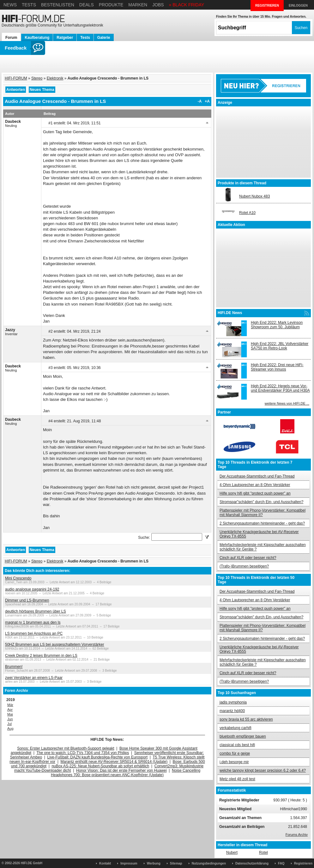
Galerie (104, 38)
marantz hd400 (232, 711)
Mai (10, 714)
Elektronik (55, 78)
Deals (87, 5)
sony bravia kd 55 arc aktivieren (246, 719)
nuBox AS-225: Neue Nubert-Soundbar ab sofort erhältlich (100, 766)
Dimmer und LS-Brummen (27, 600)
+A (207, 101)
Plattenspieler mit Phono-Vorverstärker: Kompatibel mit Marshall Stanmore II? (263, 513)
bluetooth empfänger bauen (243, 736)
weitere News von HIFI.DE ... (287, 403)
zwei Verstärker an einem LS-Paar (34, 678)
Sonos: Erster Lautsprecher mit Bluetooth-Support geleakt (66, 748)
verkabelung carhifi (235, 728)
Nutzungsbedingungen (209, 863)
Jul (9, 724)
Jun (10, 719)
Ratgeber (65, 38)
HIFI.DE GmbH (32, 863)
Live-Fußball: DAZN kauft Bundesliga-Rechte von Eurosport (97, 757)
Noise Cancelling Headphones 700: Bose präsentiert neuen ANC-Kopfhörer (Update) (126, 773)
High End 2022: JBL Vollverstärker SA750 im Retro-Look (280, 346)
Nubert (232, 853)
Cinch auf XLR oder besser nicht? (248, 558)
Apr (10, 710)
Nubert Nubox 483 (254, 196)
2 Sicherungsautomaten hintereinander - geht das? (262, 523)
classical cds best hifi (237, 745)
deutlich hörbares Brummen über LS (36, 611)
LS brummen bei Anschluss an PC (34, 633)
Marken (138, 5)
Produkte (111, 5)
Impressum (129, 863)
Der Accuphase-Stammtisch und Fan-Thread (257, 476)
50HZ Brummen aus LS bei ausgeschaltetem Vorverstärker (54, 645)
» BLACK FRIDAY (187, 5)
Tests (29, 5)
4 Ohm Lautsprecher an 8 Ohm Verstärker (255, 485)
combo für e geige (235, 753)
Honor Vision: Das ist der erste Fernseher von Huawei (121, 770)
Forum (11, 38)
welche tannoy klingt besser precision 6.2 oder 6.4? (263, 770)
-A (200, 101)
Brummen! (14, 667)
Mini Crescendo (18, 578)
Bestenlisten (58, 5)
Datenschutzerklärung (252, 863)
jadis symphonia (233, 702)
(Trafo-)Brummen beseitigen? (244, 566)
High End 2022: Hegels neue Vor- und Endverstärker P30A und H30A (280, 388)
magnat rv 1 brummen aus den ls (33, 622)
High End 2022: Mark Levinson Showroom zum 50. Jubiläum (277, 325)
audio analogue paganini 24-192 (32, 589)
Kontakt (105, 863)
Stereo (37, 78)
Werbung (154, 863)
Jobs (158, 5)
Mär (10, 705)
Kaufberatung (37, 38)
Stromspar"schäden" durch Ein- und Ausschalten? (261, 502)
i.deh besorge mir (234, 762)
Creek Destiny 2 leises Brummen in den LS (41, 656)
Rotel (263, 853)
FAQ (281, 863)
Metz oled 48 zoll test (237, 779)
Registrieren (303, 863)
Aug (10, 728)
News (10, 5)
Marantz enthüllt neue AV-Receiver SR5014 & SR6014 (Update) (114, 762)
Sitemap (176, 863)
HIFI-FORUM (16, 78)
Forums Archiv (297, 835)
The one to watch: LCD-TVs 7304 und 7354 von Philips (83, 753)
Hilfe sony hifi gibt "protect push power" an (255, 493)
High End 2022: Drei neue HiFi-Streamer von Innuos (277, 367)
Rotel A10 (247, 213)
